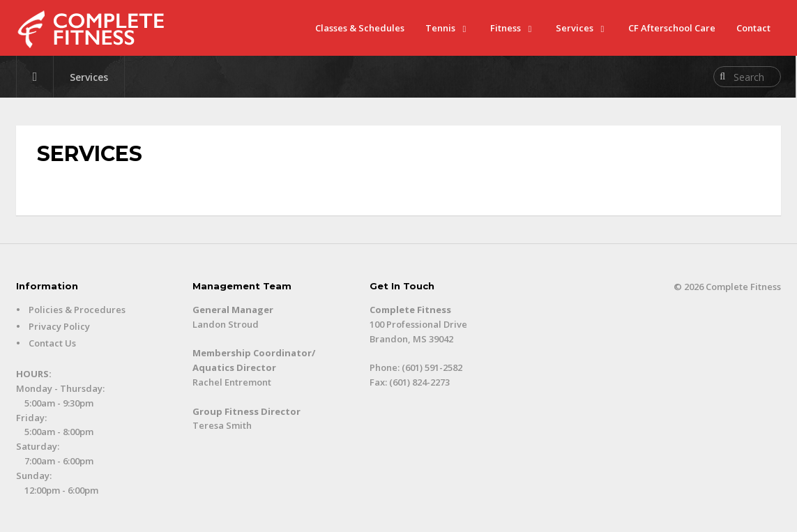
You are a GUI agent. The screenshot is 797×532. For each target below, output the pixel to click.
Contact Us (52, 343)
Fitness (506, 28)
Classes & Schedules (360, 28)
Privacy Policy (59, 326)
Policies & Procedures (77, 310)
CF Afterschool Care (672, 28)
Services (575, 28)
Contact (753, 28)
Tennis (440, 28)
